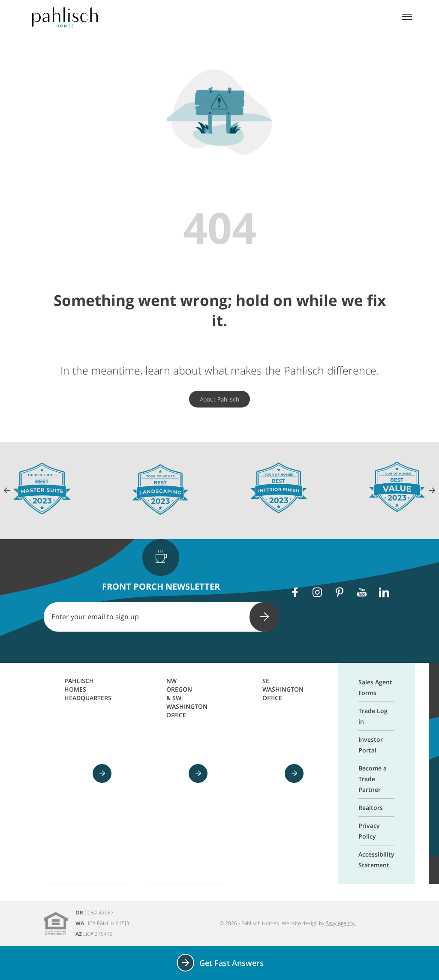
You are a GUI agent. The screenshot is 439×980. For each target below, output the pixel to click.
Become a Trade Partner (373, 779)
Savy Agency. (341, 923)
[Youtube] (362, 592)
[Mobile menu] (407, 18)
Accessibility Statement (376, 860)
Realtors (371, 808)
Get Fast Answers (220, 963)
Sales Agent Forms (375, 687)
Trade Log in (373, 716)
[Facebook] (295, 592)
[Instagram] (317, 592)
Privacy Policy (369, 831)
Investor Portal (371, 745)
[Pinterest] (340, 592)
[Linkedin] (384, 592)
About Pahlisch (219, 399)
